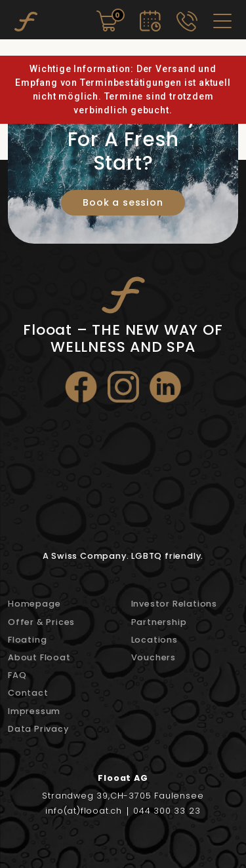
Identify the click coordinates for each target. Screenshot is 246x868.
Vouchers (154, 657)
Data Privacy (38, 729)
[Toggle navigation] (222, 21)
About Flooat (39, 657)
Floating (27, 640)
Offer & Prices (41, 622)
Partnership (159, 622)
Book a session (123, 202)
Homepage (34, 604)
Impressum (34, 711)
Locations (154, 640)
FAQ (17, 675)
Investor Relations (174, 604)
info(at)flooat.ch (84, 811)
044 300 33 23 (167, 811)
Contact (28, 693)
